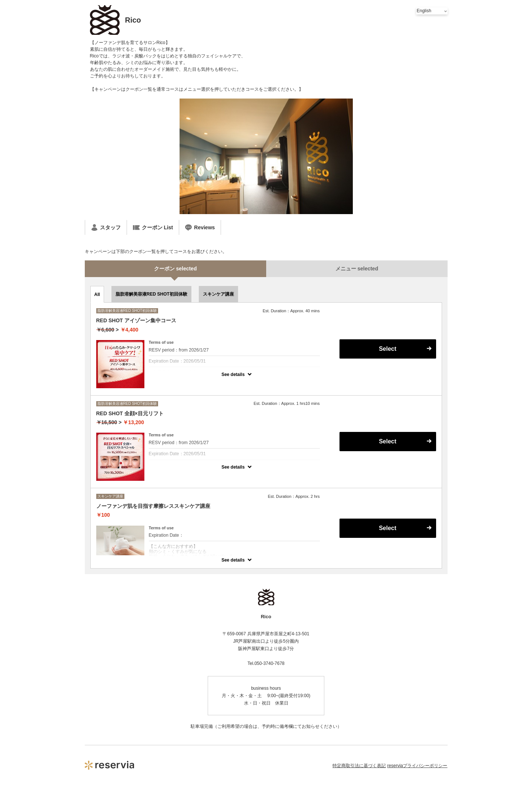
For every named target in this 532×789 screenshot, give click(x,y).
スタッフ (106, 227)
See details (233, 374)
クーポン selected (175, 269)
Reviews (200, 227)
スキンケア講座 (218, 294)
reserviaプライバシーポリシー (417, 766)
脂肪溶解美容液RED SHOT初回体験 (151, 294)
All (97, 294)
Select (387, 349)
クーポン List (153, 227)
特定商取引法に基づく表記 (359, 766)
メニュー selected (357, 269)
